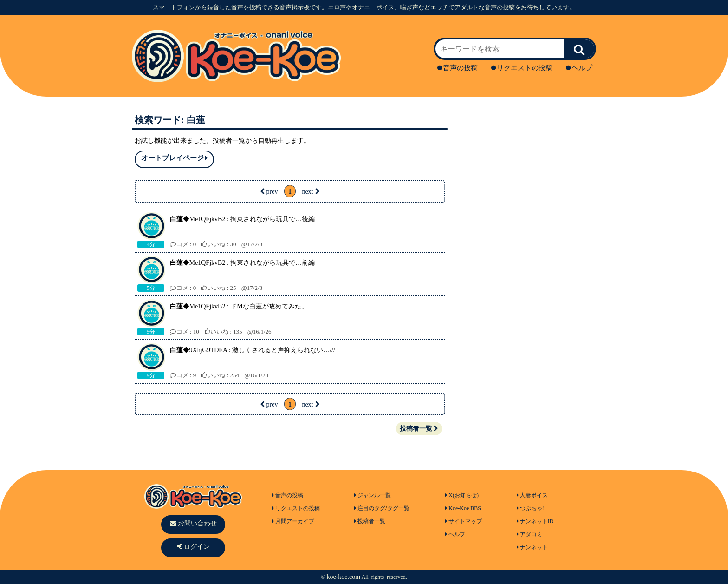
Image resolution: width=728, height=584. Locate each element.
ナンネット (532, 547)
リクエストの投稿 (522, 68)
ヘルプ (579, 68)
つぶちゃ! (530, 508)
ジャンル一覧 (373, 495)
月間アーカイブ (293, 521)
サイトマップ (464, 521)
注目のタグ (370, 508)
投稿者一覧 (419, 429)
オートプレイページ (174, 158)
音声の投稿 (458, 68)
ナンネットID (535, 521)
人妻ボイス (532, 495)
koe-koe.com (343, 577)
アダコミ (530, 534)
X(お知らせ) (462, 495)
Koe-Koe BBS (463, 508)
